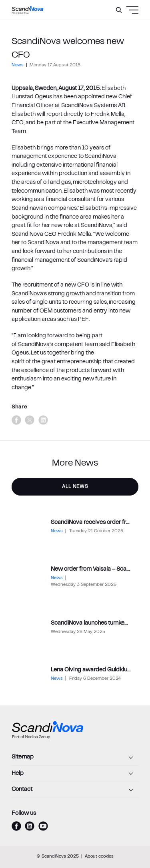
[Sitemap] (75, 758)
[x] (30, 420)
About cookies (99, 857)
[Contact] (75, 790)
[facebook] (16, 420)
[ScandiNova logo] (28, 10)
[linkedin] (43, 420)
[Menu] (117, 30)
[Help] (75, 774)
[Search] (119, 10)
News (18, 65)
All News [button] (75, 487)
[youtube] (43, 826)
